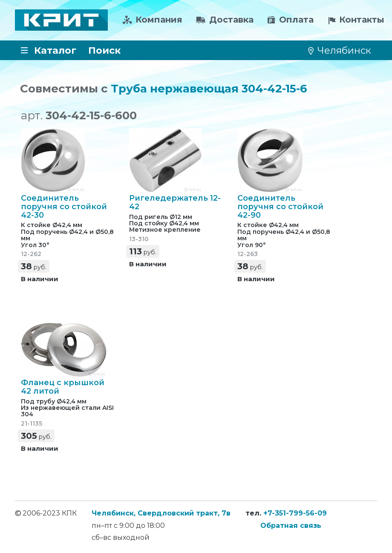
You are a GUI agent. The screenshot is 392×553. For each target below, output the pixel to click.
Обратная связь (291, 526)
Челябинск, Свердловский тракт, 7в (161, 513)
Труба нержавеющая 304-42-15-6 (209, 89)
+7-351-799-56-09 (295, 513)
